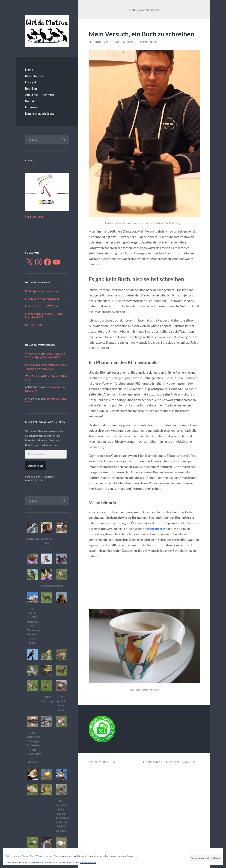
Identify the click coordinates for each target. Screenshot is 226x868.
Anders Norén (169, 770)
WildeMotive (33, 353)
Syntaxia (30, 365)
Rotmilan (31, 89)
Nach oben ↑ (191, 770)
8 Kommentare (150, 50)
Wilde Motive (108, 770)
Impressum (32, 107)
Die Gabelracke (34, 325)
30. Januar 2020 (100, 50)
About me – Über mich (39, 95)
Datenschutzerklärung (40, 114)
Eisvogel (30, 82)
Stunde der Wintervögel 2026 (42, 299)
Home (29, 70)
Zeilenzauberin (155, 537)
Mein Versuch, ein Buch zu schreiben (129, 38)
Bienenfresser (34, 76)
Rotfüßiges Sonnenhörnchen (41, 291)
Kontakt (30, 101)
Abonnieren (35, 466)
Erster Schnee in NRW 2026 (41, 306)
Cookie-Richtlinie (88, 862)
